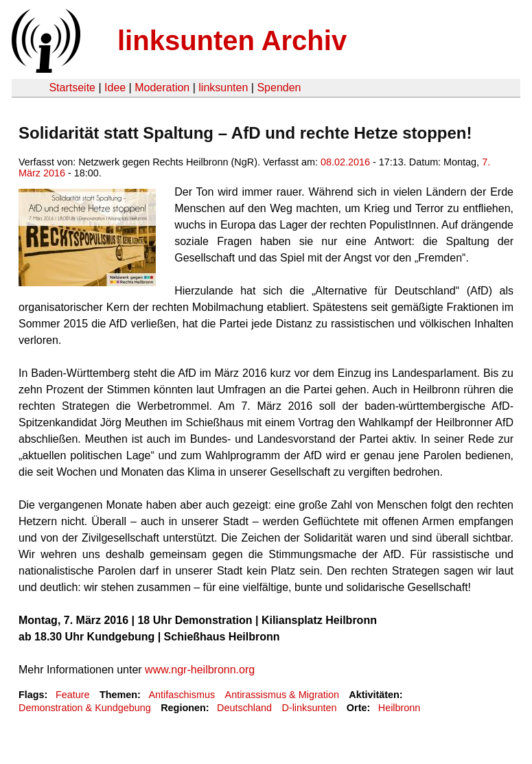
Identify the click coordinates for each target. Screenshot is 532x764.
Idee (115, 88)
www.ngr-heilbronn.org (200, 670)
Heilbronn (400, 708)
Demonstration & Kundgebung (85, 708)
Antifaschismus (182, 695)
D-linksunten (309, 708)
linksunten (223, 88)
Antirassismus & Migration (282, 695)
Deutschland (244, 708)
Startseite (72, 88)
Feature (73, 695)
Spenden (279, 88)
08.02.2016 (345, 162)
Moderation (162, 88)
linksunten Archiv (232, 40)
